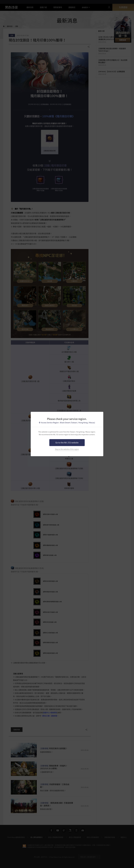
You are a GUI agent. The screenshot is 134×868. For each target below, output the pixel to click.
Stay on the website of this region (67, 449)
